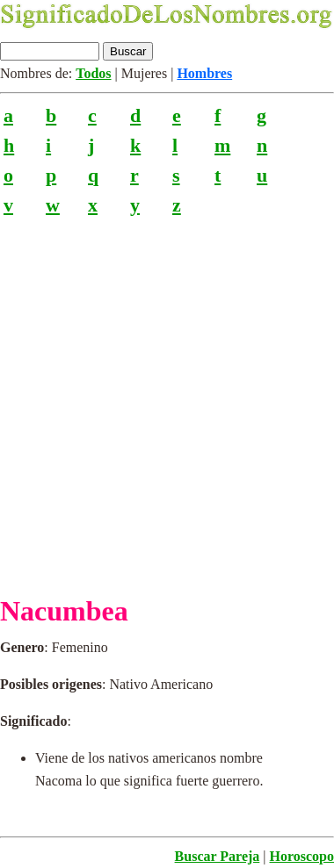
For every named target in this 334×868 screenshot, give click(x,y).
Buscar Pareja (218, 856)
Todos (93, 73)
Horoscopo (302, 856)
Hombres (204, 73)
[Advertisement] (167, 398)
